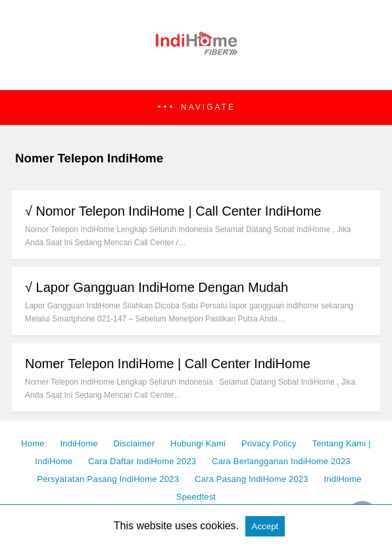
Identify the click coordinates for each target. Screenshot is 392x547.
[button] (196, 107)
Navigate (208, 107)
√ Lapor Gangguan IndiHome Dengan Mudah (157, 287)
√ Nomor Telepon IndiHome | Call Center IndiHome (173, 211)
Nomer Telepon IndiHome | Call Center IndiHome (168, 364)
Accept (265, 526)
